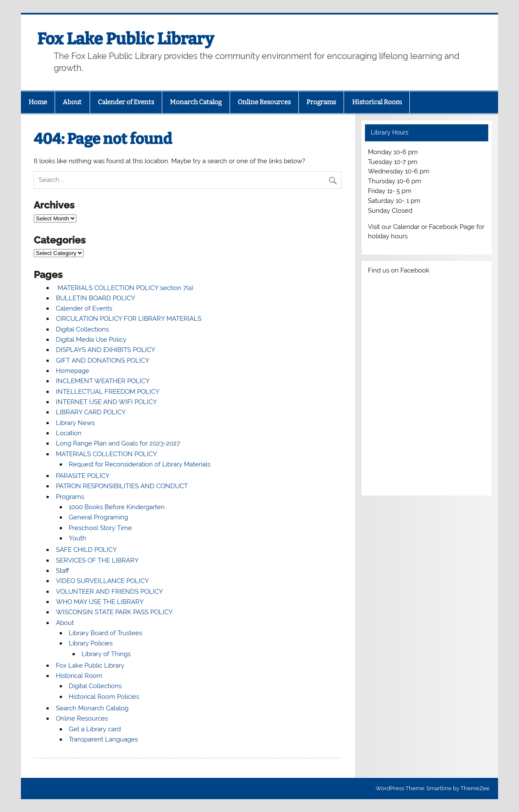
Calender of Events (126, 102)
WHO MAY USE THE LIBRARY (100, 602)
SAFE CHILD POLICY (86, 550)
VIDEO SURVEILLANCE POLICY (102, 581)
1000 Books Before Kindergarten (117, 507)
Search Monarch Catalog (92, 708)
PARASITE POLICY (83, 476)
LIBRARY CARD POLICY (91, 412)
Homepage (73, 371)
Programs (321, 102)
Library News (75, 423)
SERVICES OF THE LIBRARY (97, 560)
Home (38, 102)
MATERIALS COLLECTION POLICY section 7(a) (125, 288)
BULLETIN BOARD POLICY (96, 298)
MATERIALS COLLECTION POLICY (106, 454)
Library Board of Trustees (105, 633)
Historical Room (377, 102)
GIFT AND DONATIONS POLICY (103, 361)
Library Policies (91, 643)
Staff (63, 571)
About (72, 102)
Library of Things (106, 654)
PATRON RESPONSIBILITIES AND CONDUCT (122, 486)
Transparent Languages (103, 739)
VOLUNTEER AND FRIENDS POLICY (109, 592)
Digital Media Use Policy (91, 340)
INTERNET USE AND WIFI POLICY (106, 402)
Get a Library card (95, 729)
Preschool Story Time (100, 528)
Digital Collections (82, 329)
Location (69, 433)
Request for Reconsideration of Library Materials (140, 464)
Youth (77, 538)
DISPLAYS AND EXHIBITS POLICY (106, 350)
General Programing (98, 517)
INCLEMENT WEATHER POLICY (103, 381)
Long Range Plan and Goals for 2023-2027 (118, 443)
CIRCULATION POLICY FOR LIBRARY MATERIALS (129, 319)
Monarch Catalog (196, 102)
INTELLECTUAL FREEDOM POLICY (108, 392)
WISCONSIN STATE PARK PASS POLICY (114, 612)
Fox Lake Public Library (125, 39)
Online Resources (264, 102)
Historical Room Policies (104, 697)
